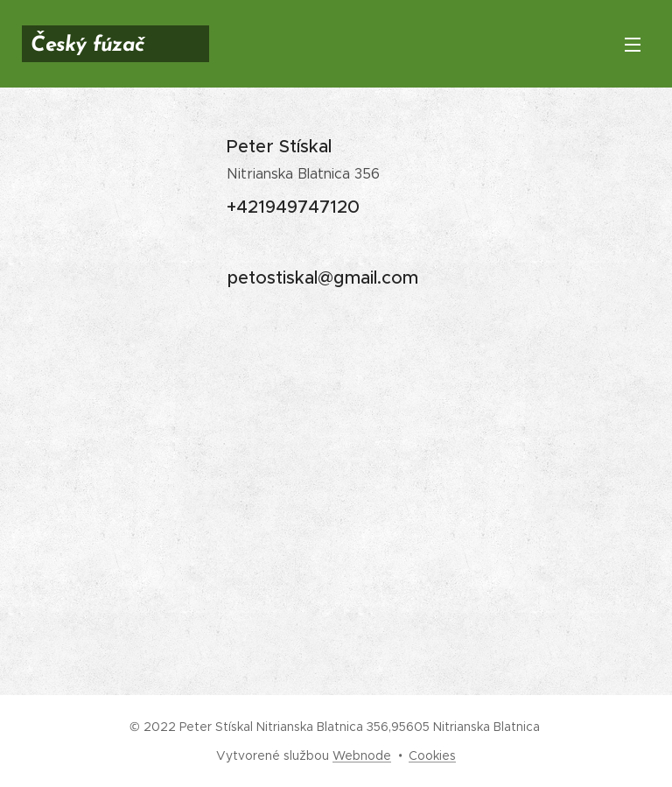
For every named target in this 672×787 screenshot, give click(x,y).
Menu (633, 45)
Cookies (432, 755)
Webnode (362, 755)
